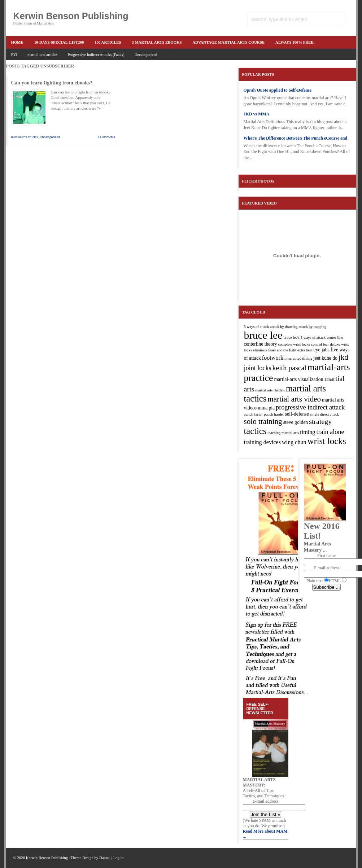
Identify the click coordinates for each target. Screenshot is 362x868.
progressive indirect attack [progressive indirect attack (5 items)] (310, 407)
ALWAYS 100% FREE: (295, 42)
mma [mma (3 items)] (263, 408)
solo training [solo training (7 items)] (263, 421)
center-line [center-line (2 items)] (335, 337)
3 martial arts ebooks (157, 42)
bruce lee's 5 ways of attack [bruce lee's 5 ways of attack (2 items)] (304, 337)
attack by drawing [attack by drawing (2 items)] (284, 327)
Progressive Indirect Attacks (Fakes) (96, 54)
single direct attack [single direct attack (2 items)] (324, 414)
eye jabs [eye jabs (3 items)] (322, 350)
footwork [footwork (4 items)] (273, 358)
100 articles (108, 42)
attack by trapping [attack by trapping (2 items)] (312, 327)
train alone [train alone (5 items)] (330, 432)
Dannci (105, 858)
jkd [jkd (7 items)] (343, 357)
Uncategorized (146, 54)
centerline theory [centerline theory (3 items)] (261, 344)
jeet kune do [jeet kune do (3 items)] (325, 358)
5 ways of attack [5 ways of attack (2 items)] (257, 327)
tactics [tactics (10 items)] (255, 431)
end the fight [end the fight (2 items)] (287, 350)
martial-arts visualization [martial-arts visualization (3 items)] (298, 379)
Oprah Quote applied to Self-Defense (278, 90)
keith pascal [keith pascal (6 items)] (289, 368)
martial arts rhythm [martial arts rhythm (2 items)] (270, 390)
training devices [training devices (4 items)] (263, 442)
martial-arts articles (43, 54)
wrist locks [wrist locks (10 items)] (327, 441)
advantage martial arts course (229, 42)
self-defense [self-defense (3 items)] (297, 414)
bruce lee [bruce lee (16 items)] (263, 335)
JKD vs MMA (257, 114)
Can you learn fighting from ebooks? (52, 83)
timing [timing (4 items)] (308, 432)
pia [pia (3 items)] (272, 408)
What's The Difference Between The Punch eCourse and (296, 138)
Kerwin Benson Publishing (71, 16)
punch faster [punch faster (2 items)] (253, 414)
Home (17, 42)
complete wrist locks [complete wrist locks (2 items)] (294, 344)
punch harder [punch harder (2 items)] (274, 414)
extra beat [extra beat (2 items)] (305, 350)
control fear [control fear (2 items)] (320, 344)
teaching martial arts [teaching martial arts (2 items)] (283, 433)
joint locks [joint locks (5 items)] (258, 368)
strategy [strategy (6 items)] (320, 421)
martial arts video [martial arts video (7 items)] (294, 399)
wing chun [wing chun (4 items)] (294, 442)
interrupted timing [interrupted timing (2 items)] (298, 358)
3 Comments (106, 137)
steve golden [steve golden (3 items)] (296, 422)
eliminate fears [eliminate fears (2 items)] (264, 350)
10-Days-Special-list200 (59, 42)
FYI (14, 54)
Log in (119, 858)
